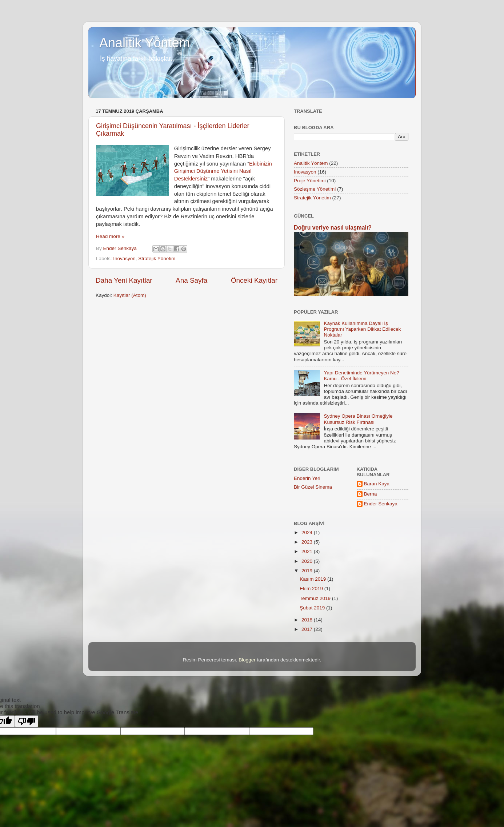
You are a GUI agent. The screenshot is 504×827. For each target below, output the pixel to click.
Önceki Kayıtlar (254, 280)
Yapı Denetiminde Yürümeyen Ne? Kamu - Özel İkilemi (361, 376)
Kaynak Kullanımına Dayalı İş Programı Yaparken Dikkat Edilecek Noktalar (362, 329)
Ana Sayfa (191, 280)
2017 (308, 629)
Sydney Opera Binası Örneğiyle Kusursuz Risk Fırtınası (358, 419)
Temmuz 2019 (316, 598)
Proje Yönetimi (310, 181)
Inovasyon (124, 259)
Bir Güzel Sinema (313, 487)
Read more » (110, 236)
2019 (308, 571)
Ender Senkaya (381, 504)
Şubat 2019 (313, 608)
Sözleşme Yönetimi (315, 189)
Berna (371, 494)
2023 (308, 542)
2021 (308, 551)
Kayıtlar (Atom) (130, 295)
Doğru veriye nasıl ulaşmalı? (333, 228)
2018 (308, 620)
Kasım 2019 (313, 579)
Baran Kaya (377, 484)
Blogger (247, 660)
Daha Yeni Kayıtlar (124, 280)
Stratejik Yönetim (157, 259)
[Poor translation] (27, 721)
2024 (308, 532)
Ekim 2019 (312, 589)
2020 (308, 561)
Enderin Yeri (307, 478)
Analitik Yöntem (145, 43)
